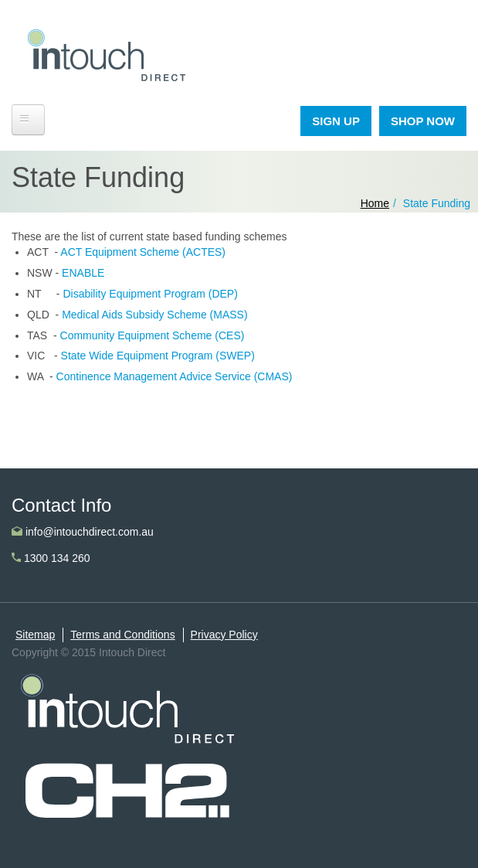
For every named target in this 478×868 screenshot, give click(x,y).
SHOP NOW (423, 121)
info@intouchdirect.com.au (83, 532)
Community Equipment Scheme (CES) (153, 335)
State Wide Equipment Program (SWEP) (158, 356)
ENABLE (81, 273)
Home (375, 203)
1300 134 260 (51, 558)
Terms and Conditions (122, 635)
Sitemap (35, 635)
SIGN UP (336, 121)
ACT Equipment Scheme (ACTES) (143, 252)
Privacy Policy (224, 635)
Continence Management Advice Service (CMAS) (175, 376)
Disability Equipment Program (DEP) (150, 294)
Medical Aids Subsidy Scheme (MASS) (154, 315)
